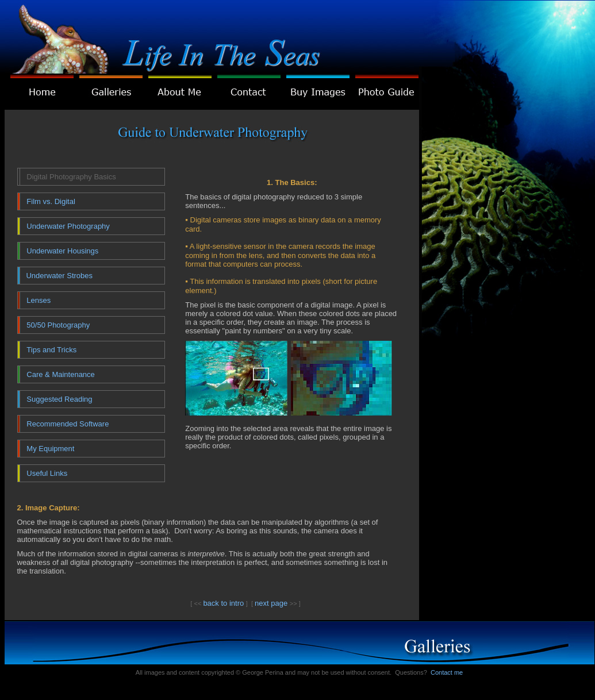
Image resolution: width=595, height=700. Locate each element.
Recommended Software (68, 424)
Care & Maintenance (61, 374)
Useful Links (47, 473)
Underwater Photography (68, 226)
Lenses (39, 300)
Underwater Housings (62, 251)
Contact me (447, 672)
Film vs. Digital (51, 201)
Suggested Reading (59, 399)
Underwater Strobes (59, 276)
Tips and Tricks (51, 350)
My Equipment (50, 449)
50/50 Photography (58, 325)
